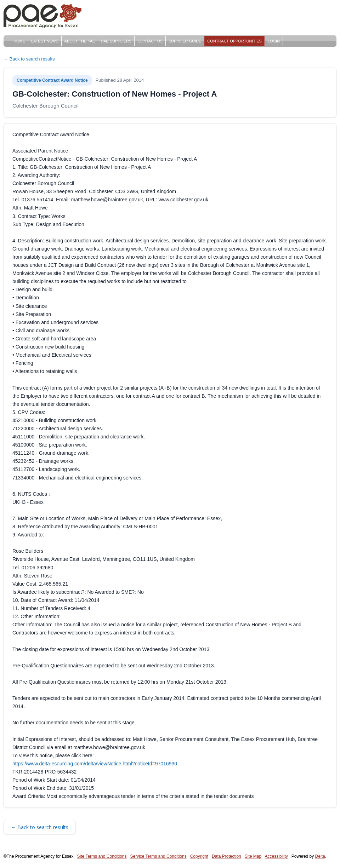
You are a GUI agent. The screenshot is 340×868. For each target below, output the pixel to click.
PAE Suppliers (116, 41)
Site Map (253, 856)
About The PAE (80, 41)
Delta (320, 856)
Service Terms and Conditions (158, 856)
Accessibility (276, 856)
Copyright (199, 856)
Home (19, 41)
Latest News (45, 41)
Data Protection (226, 856)
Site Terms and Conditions (102, 856)
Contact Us (150, 41)
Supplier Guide (185, 41)
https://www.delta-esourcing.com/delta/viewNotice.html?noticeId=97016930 (95, 764)
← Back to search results (29, 59)
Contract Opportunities (234, 41)
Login (274, 41)
